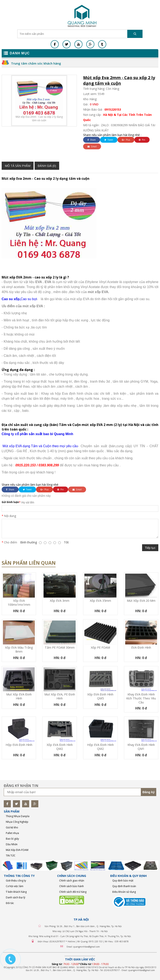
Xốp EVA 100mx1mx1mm (19, 603)
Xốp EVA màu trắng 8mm (19, 649)
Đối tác (10, 903)
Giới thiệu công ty (16, 881)
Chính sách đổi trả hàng (73, 892)
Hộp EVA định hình (19, 745)
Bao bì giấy (12, 839)
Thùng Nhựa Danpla (18, 816)
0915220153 (113, 109)
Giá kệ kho (12, 827)
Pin (142, 140)
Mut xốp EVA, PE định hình (60, 696)
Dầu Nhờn (12, 844)
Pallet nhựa (12, 833)
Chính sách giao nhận (72, 881)
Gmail (92, 146)
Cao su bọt (29, 299)
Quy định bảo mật (123, 881)
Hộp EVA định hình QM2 (100, 747)
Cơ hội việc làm (15, 886)
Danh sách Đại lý (16, 897)
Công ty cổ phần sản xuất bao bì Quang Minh (37, 434)
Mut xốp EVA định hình (19, 696)
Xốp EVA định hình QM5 (100, 696)
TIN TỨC (11, 856)
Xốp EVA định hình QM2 (60, 747)
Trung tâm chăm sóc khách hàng (36, 63)
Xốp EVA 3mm (60, 601)
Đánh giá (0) (47, 166)
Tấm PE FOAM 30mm (60, 647)
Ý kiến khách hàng (16, 892)
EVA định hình (141, 647)
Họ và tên (28, 502)
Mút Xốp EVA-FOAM (17, 850)
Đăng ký (149, 792)
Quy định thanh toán (124, 886)
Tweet (109, 140)
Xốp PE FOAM (100, 647)
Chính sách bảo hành (71, 886)
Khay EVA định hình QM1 (141, 747)
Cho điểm (11, 542)
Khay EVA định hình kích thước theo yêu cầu (141, 698)
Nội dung (10, 516)
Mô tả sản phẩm (18, 166)
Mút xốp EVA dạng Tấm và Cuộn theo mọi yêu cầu (40, 446)
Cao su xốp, (11, 299)
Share (92, 140)
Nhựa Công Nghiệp (17, 822)
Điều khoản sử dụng (124, 892)
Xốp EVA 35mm (100, 601)
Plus (126, 140)
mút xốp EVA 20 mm (141, 601)
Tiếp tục (150, 548)
